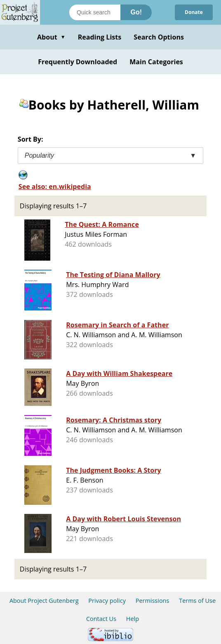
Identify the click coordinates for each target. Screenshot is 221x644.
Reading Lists (100, 37)
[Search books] (95, 12)
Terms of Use (197, 601)
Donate (194, 12)
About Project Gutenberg (44, 601)
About (51, 37)
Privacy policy (107, 601)
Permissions (153, 601)
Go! (136, 12)
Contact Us (101, 619)
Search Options (159, 37)
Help (133, 619)
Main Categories (156, 62)
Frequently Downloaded (78, 62)
